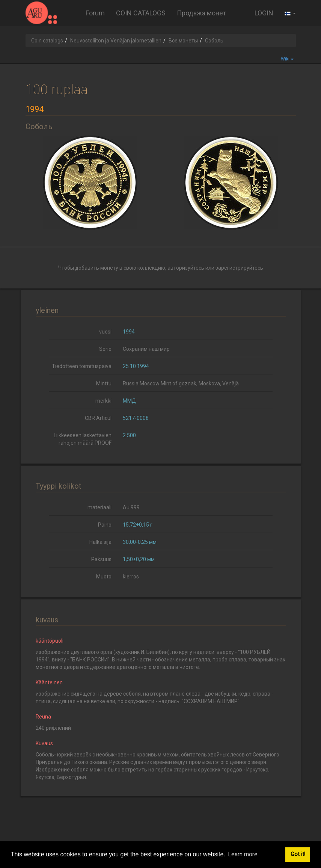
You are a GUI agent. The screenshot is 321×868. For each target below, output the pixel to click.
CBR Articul (98, 418)
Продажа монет (201, 13)
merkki (103, 401)
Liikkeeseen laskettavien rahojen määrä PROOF (83, 439)
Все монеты (183, 41)
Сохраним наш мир (146, 349)
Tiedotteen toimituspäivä (82, 366)
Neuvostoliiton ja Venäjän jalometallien (116, 41)
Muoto (104, 577)
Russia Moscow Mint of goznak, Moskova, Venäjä (181, 383)
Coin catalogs (47, 41)
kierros (131, 577)
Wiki (287, 59)
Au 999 (131, 507)
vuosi (105, 332)
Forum (95, 13)
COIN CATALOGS (141, 13)
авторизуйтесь (186, 268)
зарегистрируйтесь (239, 268)
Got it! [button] (298, 854)
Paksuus (101, 559)
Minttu (104, 383)
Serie (105, 349)
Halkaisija (100, 542)
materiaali (99, 507)
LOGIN (264, 13)
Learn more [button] (243, 854)
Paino (105, 525)
